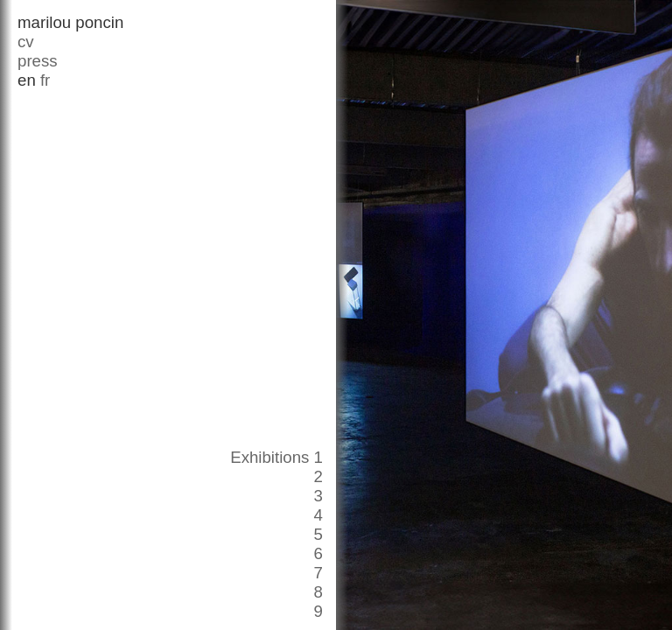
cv (26, 42)
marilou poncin (70, 22)
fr (45, 80)
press (38, 61)
